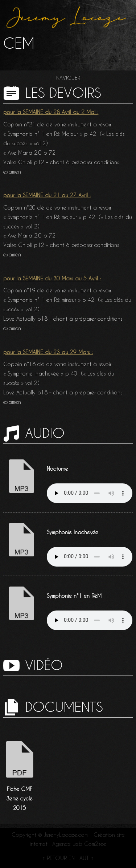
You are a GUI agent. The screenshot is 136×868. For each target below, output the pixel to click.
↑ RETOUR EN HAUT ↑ (68, 858)
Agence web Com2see (79, 844)
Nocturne (57, 469)
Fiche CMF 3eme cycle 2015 (19, 799)
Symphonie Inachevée (73, 532)
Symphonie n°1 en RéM (74, 596)
